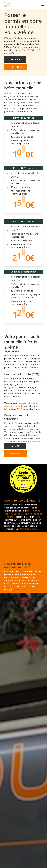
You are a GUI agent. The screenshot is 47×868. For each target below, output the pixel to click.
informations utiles (30, 441)
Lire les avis (18, 590)
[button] (43, 5)
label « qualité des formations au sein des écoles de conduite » (23, 514)
